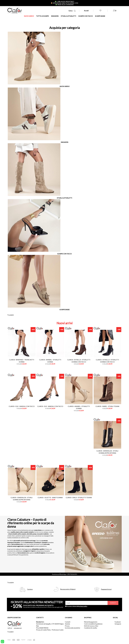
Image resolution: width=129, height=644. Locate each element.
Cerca (72, 11)
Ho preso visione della (77, 606)
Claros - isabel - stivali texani (107, 406)
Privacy (67, 626)
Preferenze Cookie (58, 630)
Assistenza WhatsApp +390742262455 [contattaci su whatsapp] (65, 574)
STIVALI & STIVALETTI (68, 16)
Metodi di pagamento (91, 622)
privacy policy (83, 606)
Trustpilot (11, 315)
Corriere (30, 589)
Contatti (68, 622)
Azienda (67, 624)
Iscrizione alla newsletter (73, 628)
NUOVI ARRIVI (29, 16)
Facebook (118, 622)
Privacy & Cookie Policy (43, 630)
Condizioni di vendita (91, 628)
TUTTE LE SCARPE (42, 16)
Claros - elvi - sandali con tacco (22, 406)
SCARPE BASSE (100, 16)
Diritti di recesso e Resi (91, 626)
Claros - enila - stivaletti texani (79, 498)
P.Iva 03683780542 (42, 628)
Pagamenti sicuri (106, 589)
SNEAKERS (55, 16)
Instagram (118, 624)
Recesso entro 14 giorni (68, 589)
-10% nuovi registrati (64, 1)
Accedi (86, 11)
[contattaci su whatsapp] (2, 641)
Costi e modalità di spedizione (93, 624)
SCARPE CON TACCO (86, 16)
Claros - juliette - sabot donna (50, 498)
